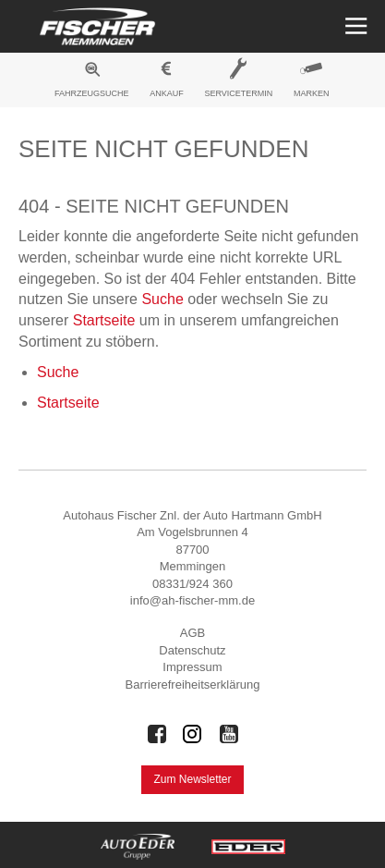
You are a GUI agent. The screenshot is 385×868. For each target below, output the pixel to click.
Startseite (104, 320)
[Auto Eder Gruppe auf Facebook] (157, 734)
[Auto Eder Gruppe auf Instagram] (193, 734)
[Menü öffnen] (354, 26)
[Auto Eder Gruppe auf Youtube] (229, 734)
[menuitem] (92, 82)
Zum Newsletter (192, 779)
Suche (162, 299)
